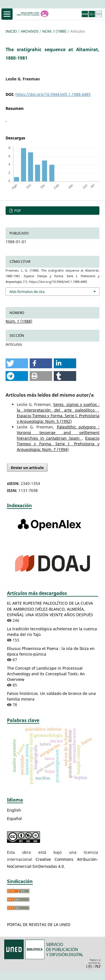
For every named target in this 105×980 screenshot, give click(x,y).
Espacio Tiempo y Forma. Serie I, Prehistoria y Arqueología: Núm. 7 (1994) (58, 444)
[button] (17, 363)
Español (14, 818)
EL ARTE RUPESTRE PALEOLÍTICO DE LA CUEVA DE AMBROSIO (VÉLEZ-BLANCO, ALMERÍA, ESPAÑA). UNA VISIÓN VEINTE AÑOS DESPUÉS (50, 609)
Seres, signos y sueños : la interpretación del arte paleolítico (58, 407)
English (14, 810)
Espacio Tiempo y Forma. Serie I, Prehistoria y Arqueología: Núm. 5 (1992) (58, 418)
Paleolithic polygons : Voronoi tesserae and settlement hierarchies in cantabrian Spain (58, 433)
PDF (17, 211)
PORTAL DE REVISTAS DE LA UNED (39, 924)
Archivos (30, 31)
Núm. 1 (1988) (54, 31)
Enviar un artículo (27, 468)
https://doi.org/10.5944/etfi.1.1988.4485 (53, 94)
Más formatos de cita (27, 292)
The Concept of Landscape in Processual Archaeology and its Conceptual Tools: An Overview (46, 674)
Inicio (11, 31)
